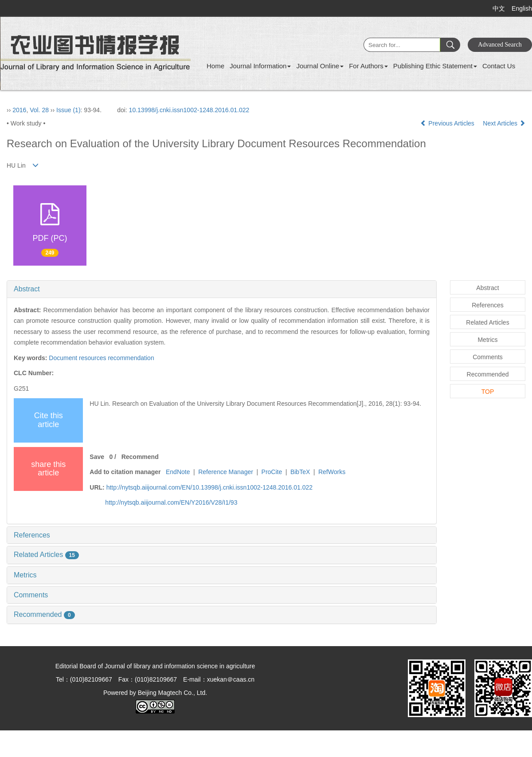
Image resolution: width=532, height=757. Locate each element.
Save (97, 457)
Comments (31, 595)
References (32, 535)
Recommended (44, 614)
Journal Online (320, 66)
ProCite (272, 472)
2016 (19, 110)
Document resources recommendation (101, 358)
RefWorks (332, 472)
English (522, 8)
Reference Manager (226, 472)
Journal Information (260, 66)
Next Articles (504, 123)
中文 (499, 8)
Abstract (27, 289)
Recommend (140, 457)
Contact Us (499, 66)
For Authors (368, 66)
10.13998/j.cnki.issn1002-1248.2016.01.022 (189, 110)
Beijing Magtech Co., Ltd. (172, 693)
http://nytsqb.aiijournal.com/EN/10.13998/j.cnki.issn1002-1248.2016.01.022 (209, 487)
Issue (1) (68, 110)
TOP (488, 392)
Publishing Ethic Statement (435, 66)
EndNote (178, 472)
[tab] (222, 289)
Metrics (25, 575)
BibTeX (300, 472)
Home (215, 66)
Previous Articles (448, 123)
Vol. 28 (39, 110)
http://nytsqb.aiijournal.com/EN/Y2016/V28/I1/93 (171, 502)
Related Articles (46, 555)
